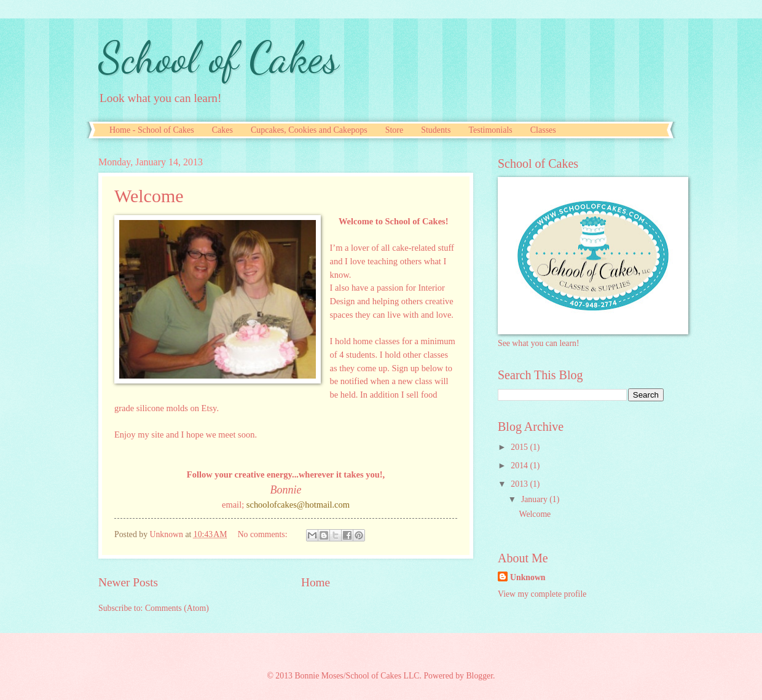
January (535, 499)
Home (316, 582)
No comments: (264, 534)
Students (436, 130)
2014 (520, 466)
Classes (543, 130)
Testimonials (490, 130)
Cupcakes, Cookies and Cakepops (309, 130)
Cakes (222, 130)
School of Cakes (218, 58)
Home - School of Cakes (152, 130)
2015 (520, 447)
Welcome (149, 196)
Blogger (479, 676)
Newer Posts (128, 582)
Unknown (528, 577)
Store (395, 130)
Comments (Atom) (177, 608)
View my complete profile (542, 594)
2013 (520, 484)
